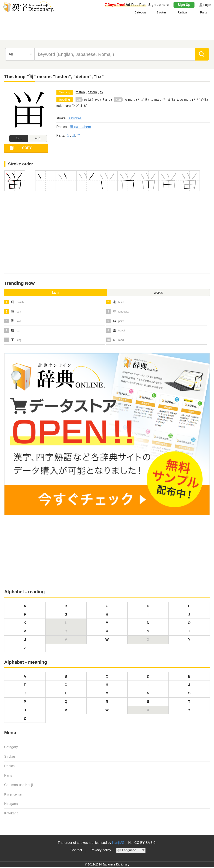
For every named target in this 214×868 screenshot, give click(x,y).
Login (207, 5)
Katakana (11, 814)
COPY (29, 149)
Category (140, 12)
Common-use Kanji (18, 786)
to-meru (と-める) (137, 100)
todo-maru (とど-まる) (72, 106)
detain (92, 92)
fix (102, 92)
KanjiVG (118, 844)
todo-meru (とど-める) (192, 100)
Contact (76, 851)
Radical (183, 12)
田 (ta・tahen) (80, 127)
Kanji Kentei (13, 795)
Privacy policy (101, 851)
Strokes (161, 12)
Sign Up (184, 5)
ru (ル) (89, 100)
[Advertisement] (107, 29)
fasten (80, 92)
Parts (204, 12)
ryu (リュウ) (103, 100)
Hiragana (11, 805)
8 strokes (75, 118)
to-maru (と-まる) (163, 100)
